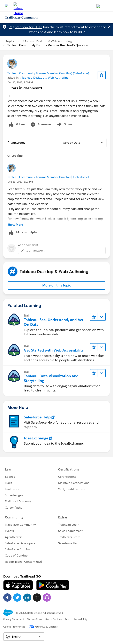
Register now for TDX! (25, 27)
